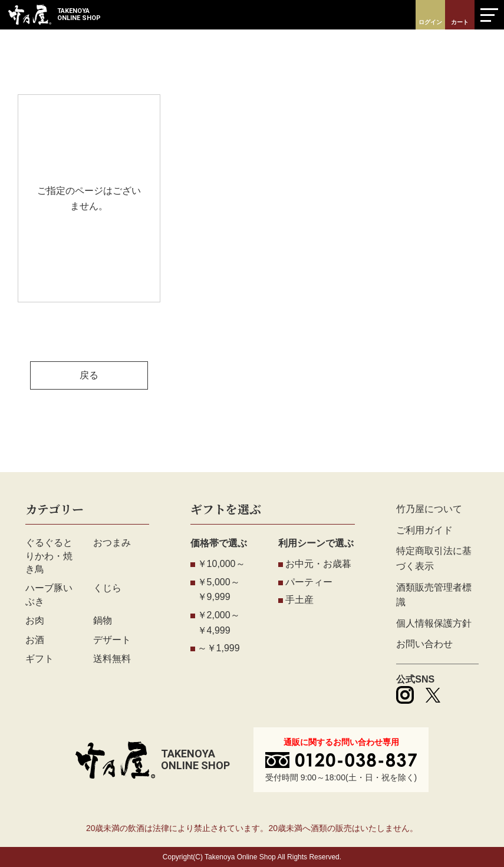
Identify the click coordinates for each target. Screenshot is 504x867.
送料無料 (112, 659)
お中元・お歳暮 (318, 564)
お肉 (35, 620)
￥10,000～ (221, 564)
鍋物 (103, 620)
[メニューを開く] (489, 15)
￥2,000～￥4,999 (219, 623)
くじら (107, 588)
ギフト (39, 659)
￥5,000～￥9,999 (219, 590)
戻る (89, 375)
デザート (112, 640)
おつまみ (112, 543)
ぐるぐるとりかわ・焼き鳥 (49, 556)
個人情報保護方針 (434, 623)
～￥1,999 (219, 648)
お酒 (35, 640)
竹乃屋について (429, 509)
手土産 (299, 600)
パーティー (309, 582)
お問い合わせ (424, 644)
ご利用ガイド (424, 530)
